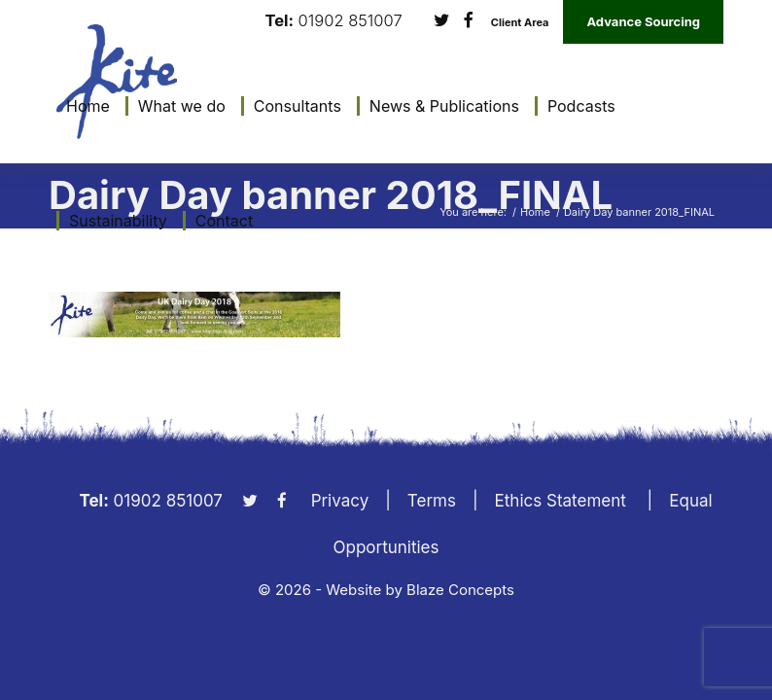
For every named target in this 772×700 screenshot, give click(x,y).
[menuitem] (83, 106)
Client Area (520, 23)
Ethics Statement (561, 501)
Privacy (340, 501)
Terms (432, 501)
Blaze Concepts (460, 590)
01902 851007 (351, 21)
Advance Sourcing (643, 21)
